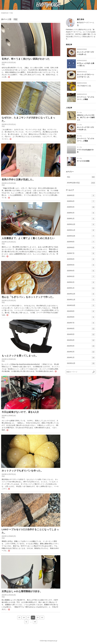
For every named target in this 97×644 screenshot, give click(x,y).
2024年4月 (81, 341)
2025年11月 (81, 231)
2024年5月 (81, 335)
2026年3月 (81, 208)
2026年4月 (81, 202)
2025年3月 (81, 277)
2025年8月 (81, 248)
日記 (12, 13)
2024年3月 (81, 347)
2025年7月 (81, 254)
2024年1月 (81, 358)
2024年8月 (81, 318)
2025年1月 (81, 289)
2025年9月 (81, 243)
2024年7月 (81, 324)
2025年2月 (81, 283)
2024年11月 (81, 300)
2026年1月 (81, 219)
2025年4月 (81, 272)
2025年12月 (81, 225)
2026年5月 (81, 196)
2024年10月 (81, 306)
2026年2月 (81, 214)
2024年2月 (81, 353)
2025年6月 (81, 260)
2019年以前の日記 (81, 184)
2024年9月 (81, 312)
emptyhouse (5, 13)
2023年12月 (81, 364)
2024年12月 (81, 295)
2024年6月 (81, 329)
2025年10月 (81, 237)
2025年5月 (81, 266)
